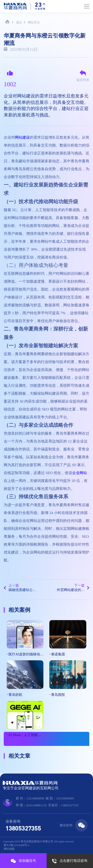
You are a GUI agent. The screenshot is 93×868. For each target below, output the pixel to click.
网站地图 (9, 849)
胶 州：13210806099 (30, 798)
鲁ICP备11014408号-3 (16, 845)
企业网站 (80, 473)
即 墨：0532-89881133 (31, 805)
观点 (19, 22)
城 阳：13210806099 (60, 798)
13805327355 (23, 828)
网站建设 (22, 137)
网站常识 (34, 22)
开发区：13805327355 (63, 805)
